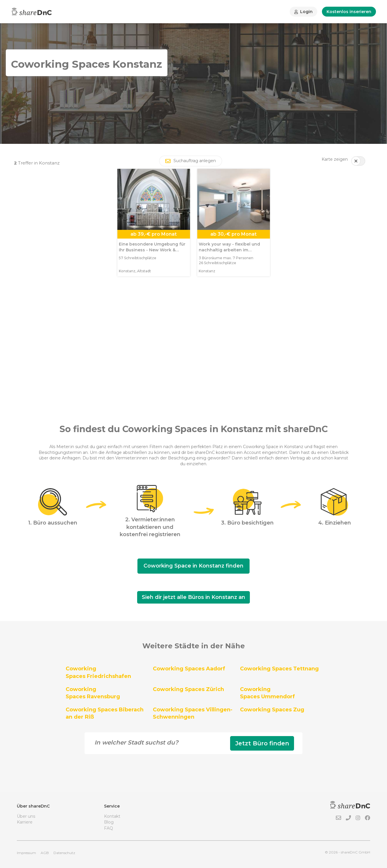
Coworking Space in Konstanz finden (193, 566)
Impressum (26, 853)
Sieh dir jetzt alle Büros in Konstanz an (193, 597)
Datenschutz (64, 853)
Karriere (25, 822)
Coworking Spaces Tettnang (279, 669)
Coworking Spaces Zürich (188, 689)
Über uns (26, 816)
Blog (109, 822)
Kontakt (112, 816)
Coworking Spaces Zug (272, 710)
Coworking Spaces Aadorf (189, 669)
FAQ (109, 828)
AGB (45, 853)
